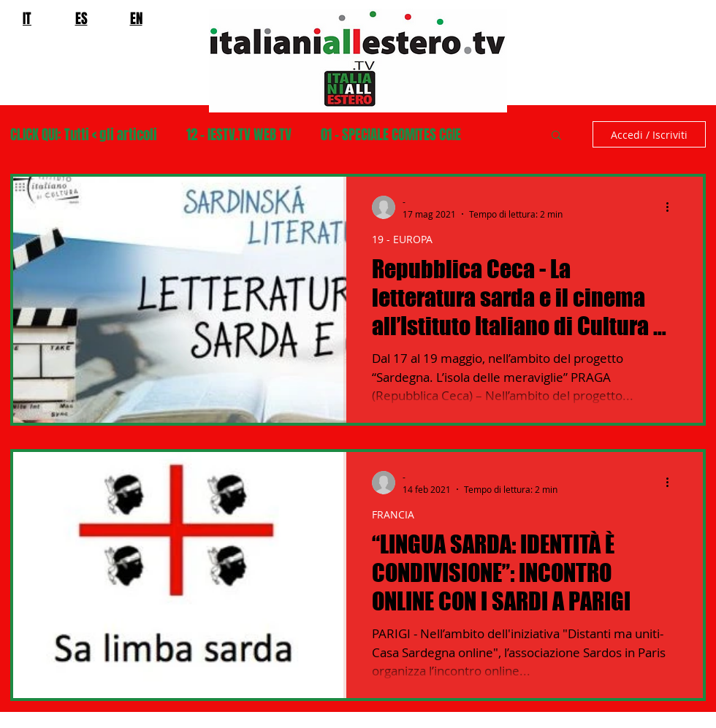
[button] (556, 136)
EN (136, 18)
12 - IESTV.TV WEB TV (239, 135)
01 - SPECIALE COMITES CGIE (391, 135)
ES (81, 18)
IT (27, 18)
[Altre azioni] (672, 207)
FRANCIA (393, 514)
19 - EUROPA (402, 239)
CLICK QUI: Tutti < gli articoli (84, 135)
